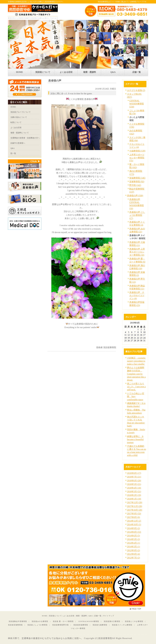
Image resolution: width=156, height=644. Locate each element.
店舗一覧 (98, 616)
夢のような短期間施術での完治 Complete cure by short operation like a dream (136, 374)
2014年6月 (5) (133, 536)
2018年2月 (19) (134, 495)
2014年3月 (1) (133, 547)
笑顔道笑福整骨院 (81, 625)
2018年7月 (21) (134, 477)
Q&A (90, 616)
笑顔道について (55, 616)
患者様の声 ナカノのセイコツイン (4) (137, 295)
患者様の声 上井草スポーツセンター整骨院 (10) (137, 252)
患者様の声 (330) (135, 196)
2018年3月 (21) (134, 492)
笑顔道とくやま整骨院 (134, 621)
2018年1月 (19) (134, 499)
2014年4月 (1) (133, 543)
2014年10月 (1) (134, 525)
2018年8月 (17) (134, 473)
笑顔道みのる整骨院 (40, 621)
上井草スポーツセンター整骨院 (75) (137, 158)
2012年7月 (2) (133, 558)
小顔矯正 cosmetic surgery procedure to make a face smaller (136, 361)
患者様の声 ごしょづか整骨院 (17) (137, 215)
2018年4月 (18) (134, 488)
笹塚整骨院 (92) (137, 182)
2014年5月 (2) (133, 539)
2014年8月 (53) (134, 532)
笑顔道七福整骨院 (100, 625)
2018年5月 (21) (134, 484)
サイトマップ (109, 616)
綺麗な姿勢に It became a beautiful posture (135, 439)
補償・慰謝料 (82, 616)
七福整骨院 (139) (137, 151)
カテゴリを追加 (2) (136, 90)
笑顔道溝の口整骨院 (112, 621)
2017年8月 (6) (133, 517)
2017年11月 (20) (135, 506)
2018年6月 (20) (134, 481)
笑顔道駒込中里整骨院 (18, 621)
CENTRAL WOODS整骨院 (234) (137, 104)
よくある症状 (69, 616)
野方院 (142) (135, 185)
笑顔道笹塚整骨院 (15, 625)
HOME (45, 616)
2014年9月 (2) (133, 528)
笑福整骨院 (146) (137, 178)
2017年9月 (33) (134, 514)
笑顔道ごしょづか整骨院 (37, 625)
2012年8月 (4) (133, 554)
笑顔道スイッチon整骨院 (122, 625)
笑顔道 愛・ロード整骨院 (63, 621)
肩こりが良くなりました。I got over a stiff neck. (136, 387)
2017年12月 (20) (135, 502)
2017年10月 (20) (135, 510)
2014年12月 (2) (134, 521)
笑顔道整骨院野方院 (60, 625)
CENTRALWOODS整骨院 (89, 621)
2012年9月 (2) (133, 550)
